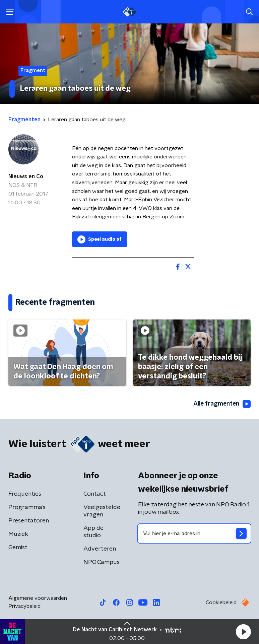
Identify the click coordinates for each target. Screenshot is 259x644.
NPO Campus (102, 562)
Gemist (18, 548)
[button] (243, 632)
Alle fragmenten (221, 404)
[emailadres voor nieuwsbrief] (194, 533)
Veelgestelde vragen (102, 511)
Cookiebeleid (221, 602)
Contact (95, 494)
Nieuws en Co (26, 176)
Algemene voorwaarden (38, 598)
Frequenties (25, 494)
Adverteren (100, 549)
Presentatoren (29, 521)
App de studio (93, 532)
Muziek (18, 534)
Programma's (27, 507)
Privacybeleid (24, 606)
